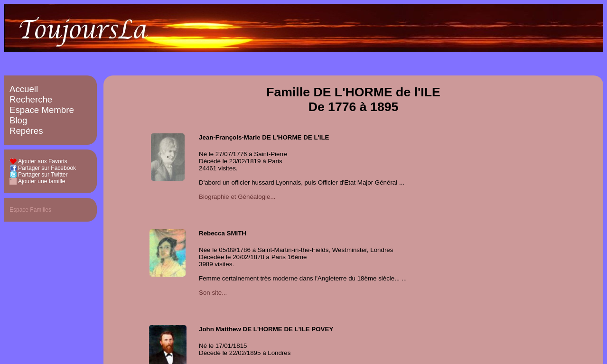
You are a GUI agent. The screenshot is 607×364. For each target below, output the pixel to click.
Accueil (24, 89)
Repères (26, 131)
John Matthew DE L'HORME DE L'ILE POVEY (266, 329)
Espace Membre (42, 110)
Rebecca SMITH (223, 233)
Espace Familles (30, 210)
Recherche (31, 99)
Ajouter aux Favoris (42, 161)
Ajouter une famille (42, 181)
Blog (18, 120)
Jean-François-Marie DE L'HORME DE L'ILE (264, 137)
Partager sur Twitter (43, 175)
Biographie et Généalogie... (237, 197)
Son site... (213, 293)
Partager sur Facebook (47, 168)
